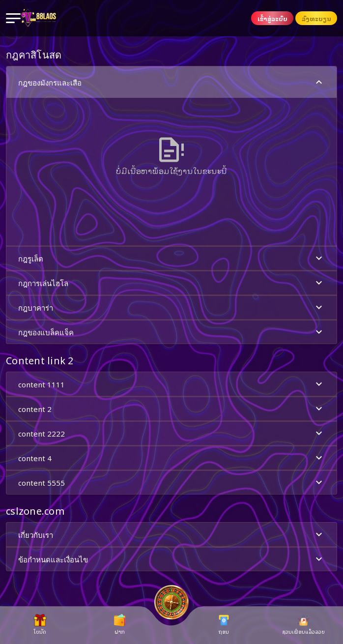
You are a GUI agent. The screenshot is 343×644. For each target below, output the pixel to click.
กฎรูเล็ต (171, 258)
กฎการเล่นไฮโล (171, 283)
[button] (171, 156)
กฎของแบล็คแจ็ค (171, 332)
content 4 (171, 458)
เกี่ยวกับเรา (171, 535)
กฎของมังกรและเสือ (171, 82)
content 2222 (171, 433)
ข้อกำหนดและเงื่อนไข (171, 559)
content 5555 (171, 483)
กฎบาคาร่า (171, 307)
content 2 (171, 409)
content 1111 (171, 384)
